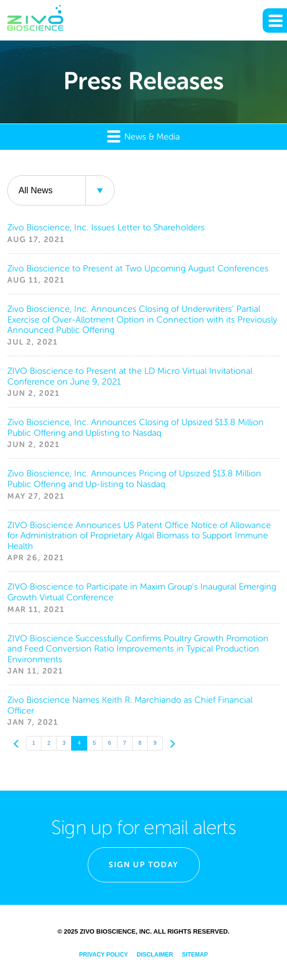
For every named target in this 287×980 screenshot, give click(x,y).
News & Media (143, 136)
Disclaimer (155, 955)
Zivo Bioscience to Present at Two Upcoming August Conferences (138, 268)
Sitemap (195, 955)
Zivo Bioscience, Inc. (116, 931)
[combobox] (61, 190)
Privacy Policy (103, 955)
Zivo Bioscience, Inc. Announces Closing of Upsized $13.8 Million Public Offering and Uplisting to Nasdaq (135, 428)
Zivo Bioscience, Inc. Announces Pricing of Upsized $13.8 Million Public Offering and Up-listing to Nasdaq (134, 479)
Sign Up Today (143, 865)
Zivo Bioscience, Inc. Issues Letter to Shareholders (106, 227)
